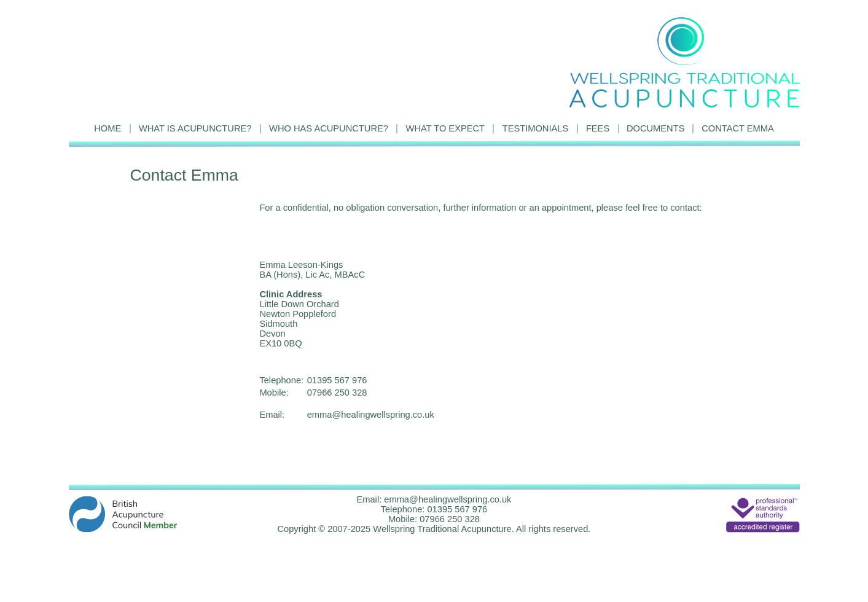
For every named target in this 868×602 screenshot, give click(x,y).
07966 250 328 (337, 393)
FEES (598, 128)
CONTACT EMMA (738, 128)
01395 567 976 (337, 380)
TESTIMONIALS (536, 128)
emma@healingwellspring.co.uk (371, 415)
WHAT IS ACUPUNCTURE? (195, 128)
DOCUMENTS (655, 128)
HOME (108, 128)
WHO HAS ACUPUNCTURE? (329, 128)
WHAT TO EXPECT (445, 128)
